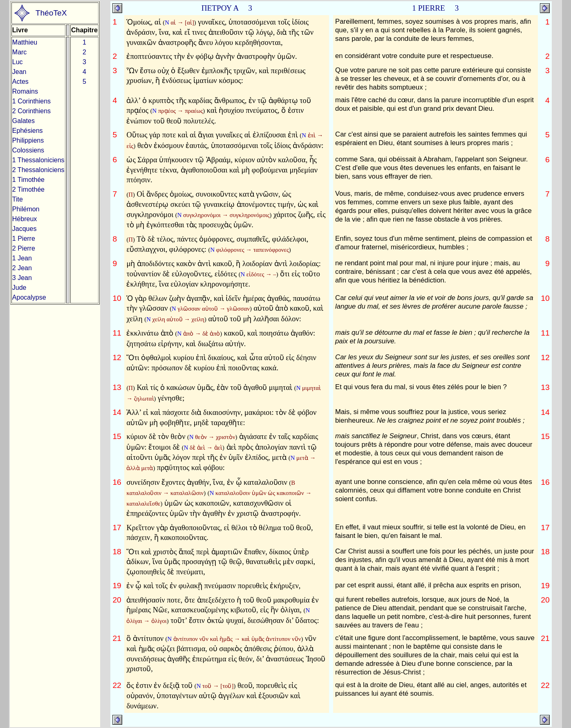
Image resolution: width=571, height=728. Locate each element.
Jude (19, 288)
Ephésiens (28, 131)
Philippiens (28, 140)
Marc (20, 52)
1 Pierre (24, 239)
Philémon (26, 209)
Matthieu (25, 42)
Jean (19, 72)
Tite (18, 199)
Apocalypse (29, 297)
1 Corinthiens (31, 101)
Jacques (25, 229)
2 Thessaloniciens (38, 170)
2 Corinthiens (31, 111)
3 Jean (22, 278)
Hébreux (25, 219)
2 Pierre (24, 248)
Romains (25, 91)
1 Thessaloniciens (38, 160)
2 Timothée (28, 189)
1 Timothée (28, 180)
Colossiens (28, 150)
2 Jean (22, 268)
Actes (20, 82)
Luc (18, 62)
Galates (24, 121)
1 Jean (22, 258)
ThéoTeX (51, 13)
